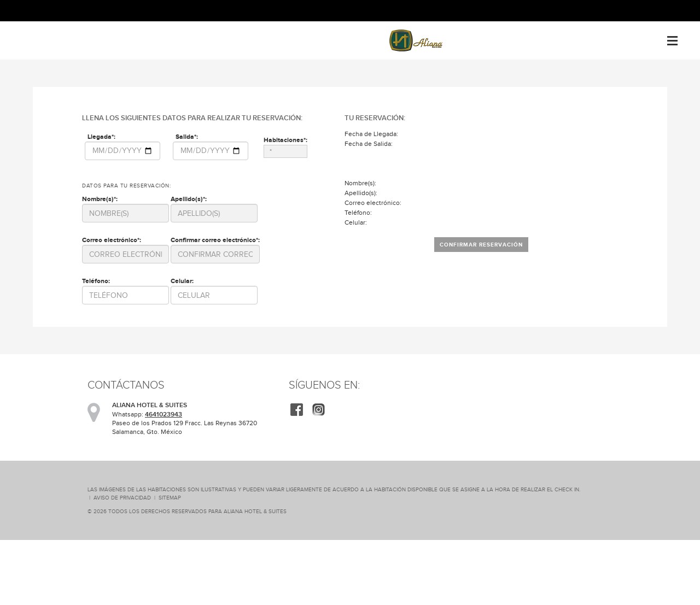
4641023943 (164, 414)
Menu (672, 37)
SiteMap (170, 498)
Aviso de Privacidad (122, 498)
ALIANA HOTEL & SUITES (255, 511)
